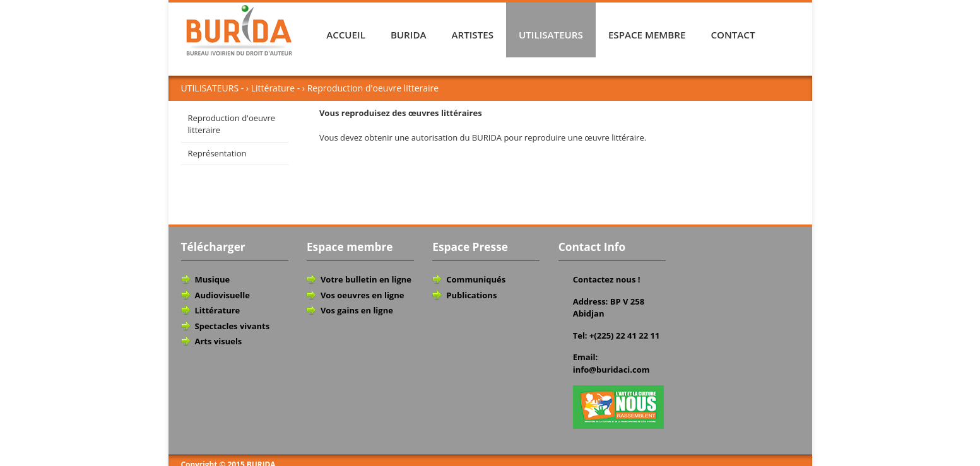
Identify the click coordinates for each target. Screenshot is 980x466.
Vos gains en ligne (357, 310)
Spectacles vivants (233, 326)
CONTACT (733, 35)
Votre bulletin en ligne (366, 279)
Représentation (217, 153)
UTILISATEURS (551, 35)
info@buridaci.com (611, 370)
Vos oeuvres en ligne (363, 295)
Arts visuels (219, 341)
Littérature (218, 310)
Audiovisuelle (222, 295)
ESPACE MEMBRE (647, 35)
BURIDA (409, 35)
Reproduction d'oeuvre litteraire (232, 124)
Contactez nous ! (607, 279)
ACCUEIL (346, 35)
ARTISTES (473, 35)
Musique (213, 279)
